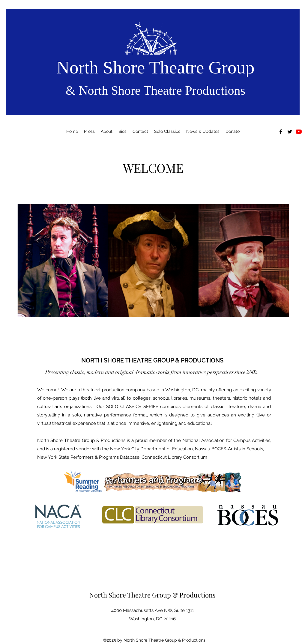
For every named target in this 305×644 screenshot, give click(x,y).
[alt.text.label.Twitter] (290, 132)
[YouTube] (299, 132)
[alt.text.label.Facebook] (281, 132)
